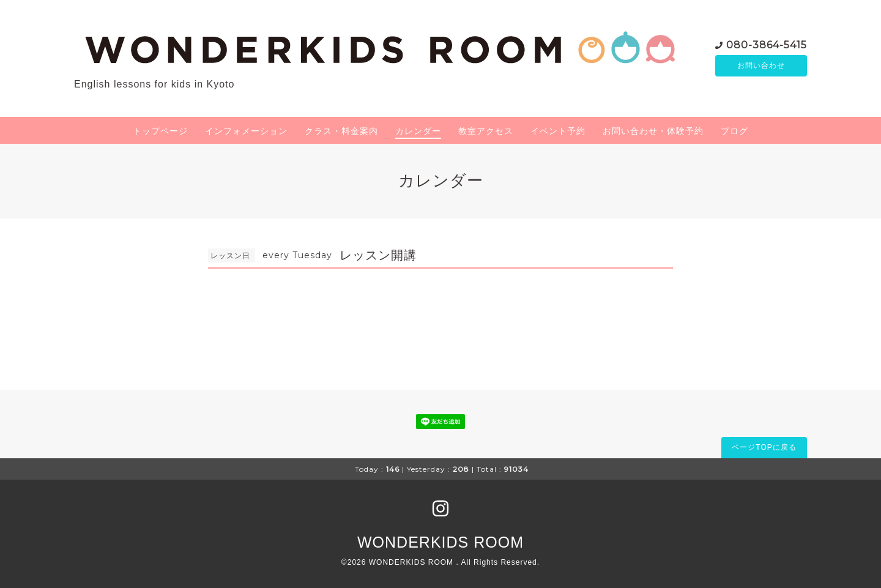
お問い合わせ (761, 65)
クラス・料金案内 (341, 131)
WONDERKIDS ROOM (441, 542)
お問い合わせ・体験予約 (653, 131)
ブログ (734, 131)
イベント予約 (558, 131)
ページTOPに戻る (764, 447)
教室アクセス (486, 131)
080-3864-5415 (767, 44)
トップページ (160, 131)
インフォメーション (246, 131)
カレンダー (418, 131)
